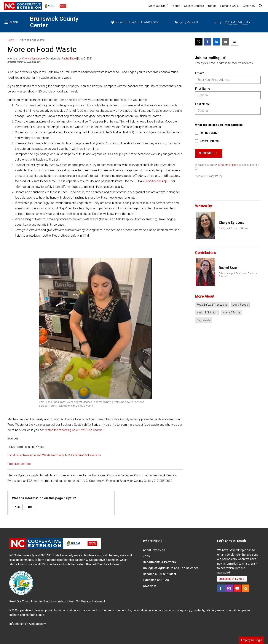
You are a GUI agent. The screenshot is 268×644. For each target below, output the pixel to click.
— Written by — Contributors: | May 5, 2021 (50, 59)
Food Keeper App (19, 464)
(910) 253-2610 (186, 22)
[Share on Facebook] (208, 42)
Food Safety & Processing (212, 305)
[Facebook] (221, 588)
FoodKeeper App (156, 181)
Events (176, 6)
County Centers (194, 6)
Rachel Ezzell (69, 59)
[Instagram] (229, 588)
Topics (212, 6)
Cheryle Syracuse (32, 59)
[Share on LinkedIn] (217, 42)
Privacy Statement (93, 601)
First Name (202, 89)
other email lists (227, 165)
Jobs (146, 556)
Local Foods (240, 305)
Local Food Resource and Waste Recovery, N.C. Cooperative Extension (54, 455)
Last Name (202, 104)
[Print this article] (234, 42)
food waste (203, 320)
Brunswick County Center (54, 22)
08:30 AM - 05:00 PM (237, 22)
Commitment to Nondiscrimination (44, 601)
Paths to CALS (230, 6)
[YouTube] (237, 588)
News (11, 40)
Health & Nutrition (207, 312)
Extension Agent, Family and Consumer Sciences (238, 275)
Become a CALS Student (159, 574)
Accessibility (37, 624)
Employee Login (252, 640)
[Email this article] (226, 42)
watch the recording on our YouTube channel (74, 430)
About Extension (154, 550)
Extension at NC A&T (157, 580)
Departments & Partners (159, 562)
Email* (199, 73)
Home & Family (232, 312)
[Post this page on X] (199, 42)
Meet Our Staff (158, 6)
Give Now (249, 6)
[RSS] (245, 588)
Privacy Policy (214, 176)
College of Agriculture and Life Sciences (171, 568)
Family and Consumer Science (234, 228)
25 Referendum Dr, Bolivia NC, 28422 (135, 22)
